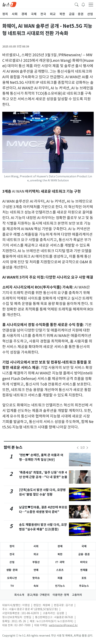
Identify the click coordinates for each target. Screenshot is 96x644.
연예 (36, 570)
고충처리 (77, 595)
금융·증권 (84, 554)
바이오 (84, 562)
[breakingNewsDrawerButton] (83, 4)
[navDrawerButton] (91, 4)
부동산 (36, 562)
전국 (12, 554)
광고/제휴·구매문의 (38, 595)
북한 (60, 554)
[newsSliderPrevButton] (78, 448)
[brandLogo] (9, 4)
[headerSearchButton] (77, 4)
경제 (60, 546)
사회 (36, 546)
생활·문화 (12, 570)
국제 (84, 546)
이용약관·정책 (61, 595)
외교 (36, 554)
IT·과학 (60, 562)
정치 (12, 546)
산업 (12, 562)
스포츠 (60, 570)
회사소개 (19, 595)
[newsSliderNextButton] (87, 448)
